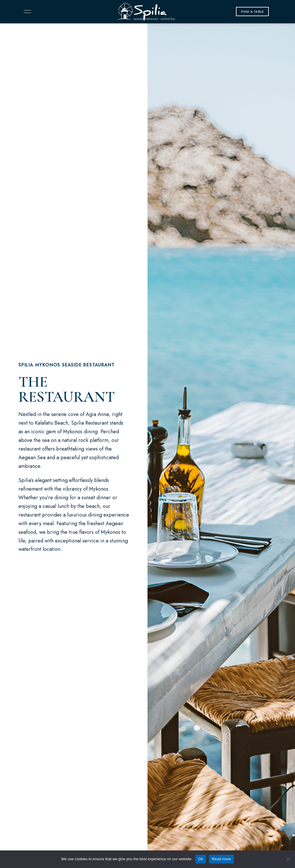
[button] (253, 12)
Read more (221, 859)
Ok (201, 859)
